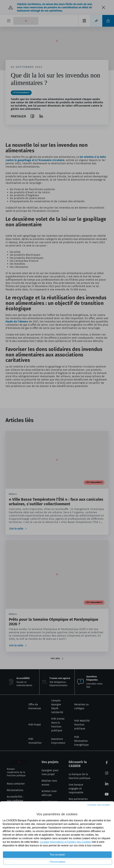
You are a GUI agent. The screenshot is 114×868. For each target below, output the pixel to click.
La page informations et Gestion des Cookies (65, 842)
